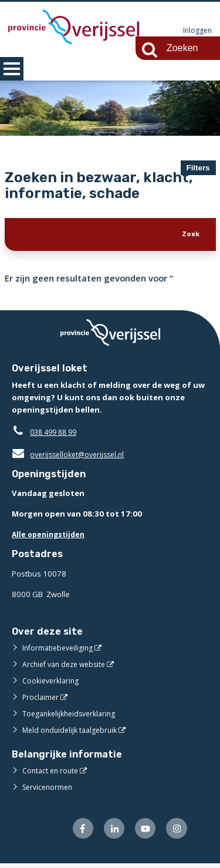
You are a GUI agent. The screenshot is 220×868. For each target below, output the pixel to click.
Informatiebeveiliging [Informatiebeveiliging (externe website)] (60, 650)
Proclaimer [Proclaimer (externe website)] (41, 699)
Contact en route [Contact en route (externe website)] (52, 773)
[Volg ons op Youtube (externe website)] (143, 832)
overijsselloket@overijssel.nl (72, 457)
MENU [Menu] (12, 69)
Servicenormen (50, 790)
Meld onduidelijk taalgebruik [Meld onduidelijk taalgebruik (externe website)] (73, 732)
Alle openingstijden (51, 537)
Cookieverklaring (53, 683)
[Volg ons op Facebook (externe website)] (77, 832)
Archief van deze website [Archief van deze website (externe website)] (67, 666)
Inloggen (197, 31)
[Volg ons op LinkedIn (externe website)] (109, 832)
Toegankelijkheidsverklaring (73, 716)
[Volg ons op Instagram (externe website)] (176, 832)
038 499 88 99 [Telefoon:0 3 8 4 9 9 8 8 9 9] (56, 434)
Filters (198, 168)
